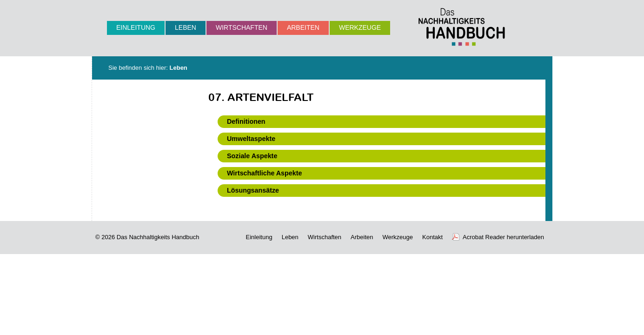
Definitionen (246, 121)
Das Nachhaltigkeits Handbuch (158, 237)
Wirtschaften (242, 27)
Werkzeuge (360, 27)
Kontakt (432, 237)
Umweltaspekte (251, 139)
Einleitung (136, 27)
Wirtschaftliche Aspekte (264, 173)
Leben (186, 27)
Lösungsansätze (253, 190)
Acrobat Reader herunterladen (503, 237)
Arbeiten (303, 27)
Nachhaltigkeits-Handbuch (462, 27)
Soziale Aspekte (252, 156)
